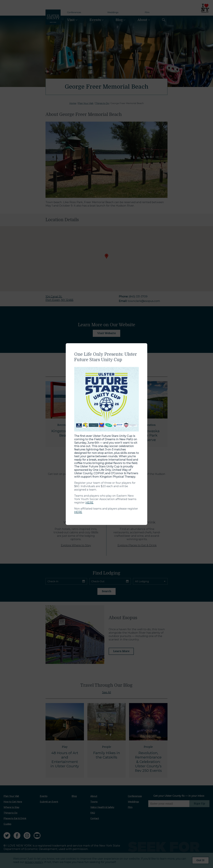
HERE (89, 502)
